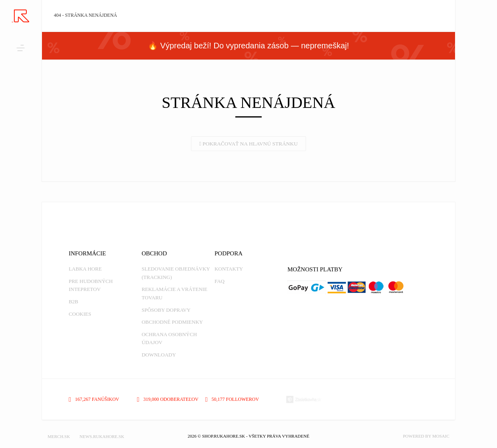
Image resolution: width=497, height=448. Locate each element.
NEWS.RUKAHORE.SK (102, 436)
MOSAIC (441, 436)
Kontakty (229, 269)
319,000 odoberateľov (168, 399)
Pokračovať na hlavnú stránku (249, 144)
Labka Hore (85, 269)
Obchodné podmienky (172, 322)
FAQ (220, 281)
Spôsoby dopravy (166, 310)
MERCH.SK (59, 436)
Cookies (80, 314)
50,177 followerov (232, 399)
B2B (74, 302)
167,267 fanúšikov (94, 399)
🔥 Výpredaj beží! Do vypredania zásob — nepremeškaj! (248, 46)
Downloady (159, 355)
